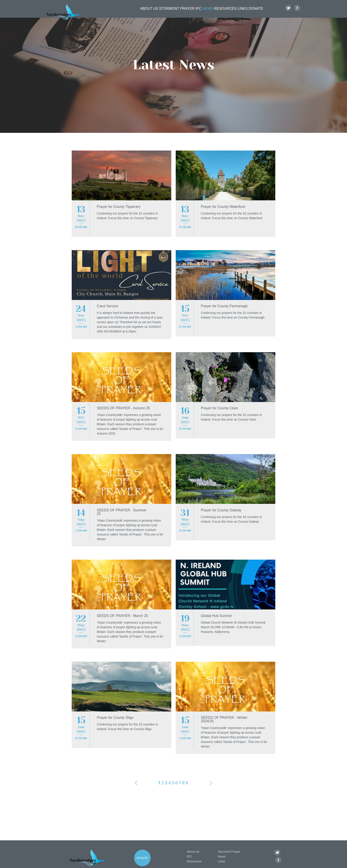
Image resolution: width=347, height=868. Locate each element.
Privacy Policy (117, 864)
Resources (220, 13)
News (200, 13)
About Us (133, 13)
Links (240, 13)
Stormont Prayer (162, 13)
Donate (257, 13)
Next (211, 766)
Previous (136, 766)
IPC (186, 13)
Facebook (297, 13)
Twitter (288, 13)
